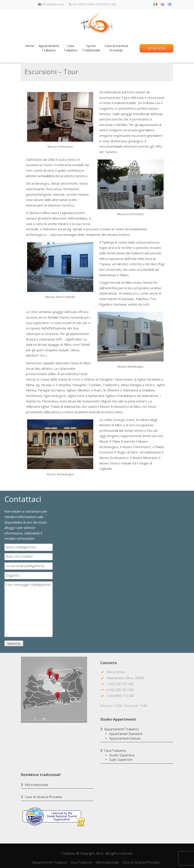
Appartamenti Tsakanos (122, 729)
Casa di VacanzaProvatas (116, 48)
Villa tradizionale (36, 785)
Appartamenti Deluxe (125, 738)
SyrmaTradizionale (91, 48)
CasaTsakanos (71, 48)
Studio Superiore (122, 755)
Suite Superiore (121, 760)
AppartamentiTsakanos (49, 48)
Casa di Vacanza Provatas (43, 797)
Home (30, 48)
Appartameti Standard (126, 734)
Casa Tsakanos (115, 751)
